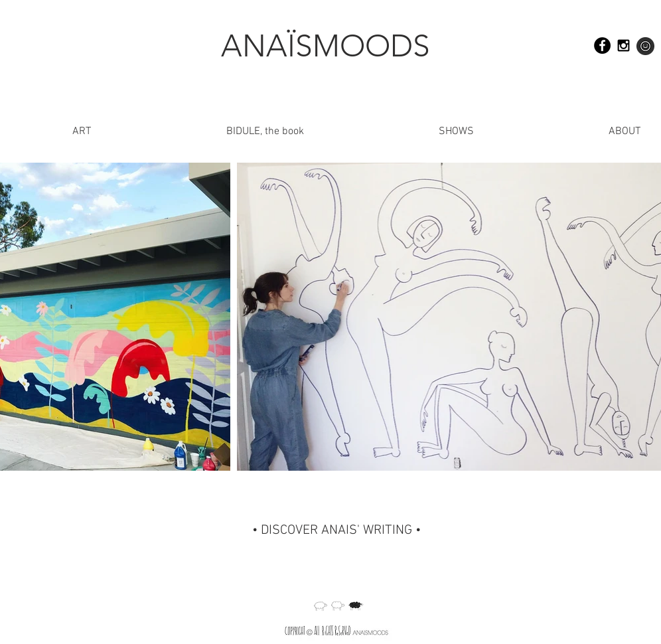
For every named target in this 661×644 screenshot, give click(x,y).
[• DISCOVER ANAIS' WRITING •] (336, 530)
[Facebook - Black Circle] (602, 45)
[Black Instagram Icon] (624, 45)
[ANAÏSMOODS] (326, 46)
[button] (567, 132)
